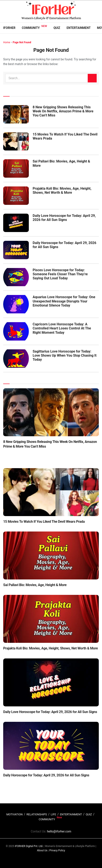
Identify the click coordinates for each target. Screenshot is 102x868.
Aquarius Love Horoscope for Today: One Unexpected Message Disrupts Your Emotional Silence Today (64, 301)
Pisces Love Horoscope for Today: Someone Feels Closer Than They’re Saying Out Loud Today (60, 274)
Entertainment (79, 28)
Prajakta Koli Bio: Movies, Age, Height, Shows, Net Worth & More (62, 191)
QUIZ (89, 814)
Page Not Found (22, 42)
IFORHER (9, 28)
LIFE (53, 814)
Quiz (57, 28)
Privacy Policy (57, 850)
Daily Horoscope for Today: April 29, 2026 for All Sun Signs (46, 775)
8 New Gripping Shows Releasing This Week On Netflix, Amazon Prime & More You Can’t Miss (63, 111)
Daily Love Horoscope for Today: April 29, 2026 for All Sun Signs (64, 218)
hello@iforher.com (59, 831)
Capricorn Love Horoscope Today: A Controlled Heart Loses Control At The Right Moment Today (62, 328)
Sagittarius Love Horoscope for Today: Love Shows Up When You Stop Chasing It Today (65, 355)
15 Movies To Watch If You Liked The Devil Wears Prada (44, 522)
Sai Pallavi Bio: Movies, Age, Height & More (35, 585)
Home (7, 42)
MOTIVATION (15, 814)
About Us (42, 850)
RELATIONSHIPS (37, 814)
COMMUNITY (47, 819)
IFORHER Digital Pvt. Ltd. (29, 846)
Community (31, 28)
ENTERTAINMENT (71, 814)
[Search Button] (92, 78)
